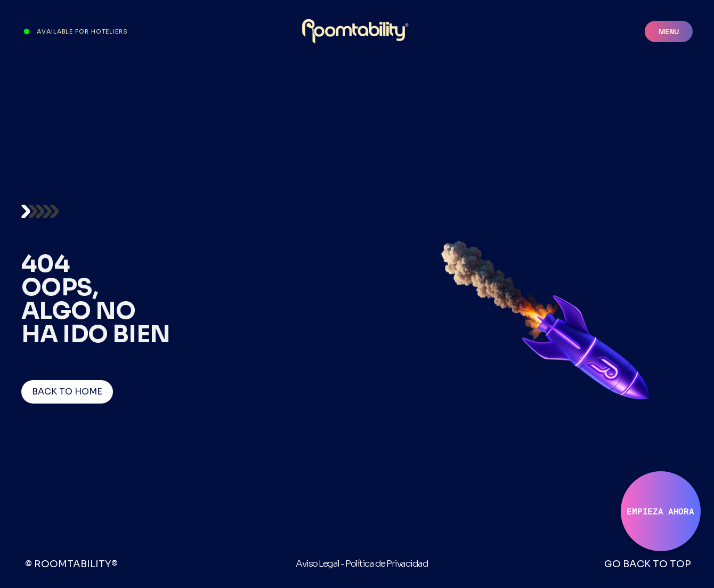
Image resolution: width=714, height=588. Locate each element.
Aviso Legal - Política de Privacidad (362, 564)
